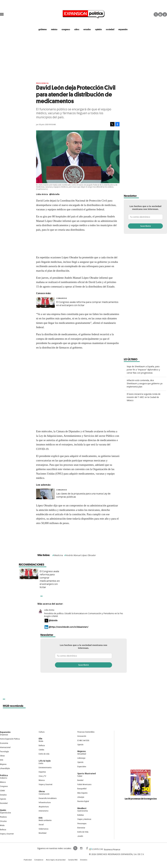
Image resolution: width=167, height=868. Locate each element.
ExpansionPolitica (83, 849)
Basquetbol (82, 789)
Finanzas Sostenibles (86, 732)
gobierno (45, 29)
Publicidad (31, 861)
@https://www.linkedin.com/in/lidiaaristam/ (69, 627)
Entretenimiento (45, 768)
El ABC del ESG (83, 741)
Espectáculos (5, 813)
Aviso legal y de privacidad (56, 861)
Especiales (82, 767)
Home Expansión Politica (10, 739)
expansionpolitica (78, 849)
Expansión (5, 732)
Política (4, 776)
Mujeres (3, 765)
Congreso (62, 299)
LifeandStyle (5, 769)
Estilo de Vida (83, 832)
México (3, 783)
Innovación (82, 737)
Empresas (4, 735)
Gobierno (4, 778)
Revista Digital (83, 802)
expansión (122, 29)
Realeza (3, 817)
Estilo (41, 764)
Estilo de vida (44, 754)
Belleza (3, 830)
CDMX (78, 29)
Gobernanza (44, 829)
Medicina (58, 556)
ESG (2, 760)
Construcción (44, 794)
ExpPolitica (72, 849)
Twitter (156, 14)
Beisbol (80, 781)
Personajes (82, 824)
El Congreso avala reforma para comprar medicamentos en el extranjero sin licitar (93, 580)
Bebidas (81, 815)
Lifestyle (81, 797)
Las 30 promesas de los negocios (141, 799)
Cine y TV (42, 776)
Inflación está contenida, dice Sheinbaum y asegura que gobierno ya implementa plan (145, 384)
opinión (98, 29)
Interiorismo (44, 811)
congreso (67, 29)
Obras (2, 756)
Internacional (5, 748)
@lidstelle (54, 195)
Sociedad (110, 29)
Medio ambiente (45, 821)
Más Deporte (82, 793)
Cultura (42, 732)
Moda (2, 826)
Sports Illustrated (87, 774)
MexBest (82, 809)
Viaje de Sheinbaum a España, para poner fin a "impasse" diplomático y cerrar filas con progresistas (143, 370)
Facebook (165, 14)
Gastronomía (83, 811)
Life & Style (45, 761)
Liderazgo (81, 759)
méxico (56, 29)
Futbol (80, 776)
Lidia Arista (49, 610)
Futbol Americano (84, 785)
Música (42, 781)
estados (88, 29)
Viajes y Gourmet (7, 834)
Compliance (41, 861)
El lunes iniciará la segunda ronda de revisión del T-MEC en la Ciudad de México (144, 398)
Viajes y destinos (84, 820)
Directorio (81, 861)
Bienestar (81, 828)
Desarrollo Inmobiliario (48, 799)
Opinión (3, 799)
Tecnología (4, 752)
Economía (4, 744)
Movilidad (43, 833)
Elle (40, 739)
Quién (3, 811)
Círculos (3, 822)
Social (41, 825)
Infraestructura (45, 803)
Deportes (42, 772)
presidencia (42, 84)
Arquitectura (44, 807)
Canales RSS (72, 861)
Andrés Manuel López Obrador (81, 556)
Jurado (80, 837)
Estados (3, 795)
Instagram (160, 14)
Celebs (41, 750)
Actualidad (82, 754)
